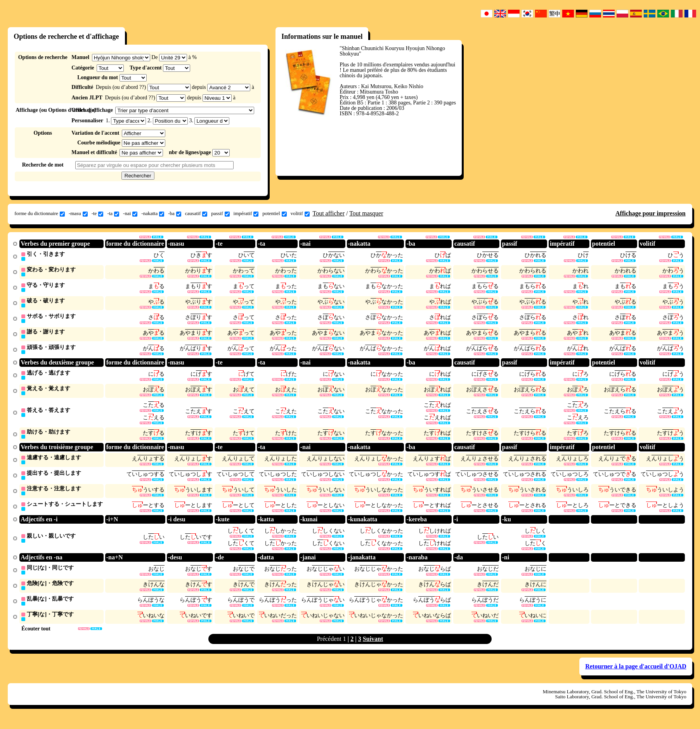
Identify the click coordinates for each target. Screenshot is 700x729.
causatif (196, 213)
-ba (175, 213)
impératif (246, 213)
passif (220, 213)
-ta (113, 213)
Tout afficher (329, 213)
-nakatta (153, 213)
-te (98, 213)
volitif (300, 213)
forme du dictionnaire (40, 213)
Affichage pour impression (651, 213)
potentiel (275, 213)
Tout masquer (366, 213)
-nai (130, 213)
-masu (78, 213)
